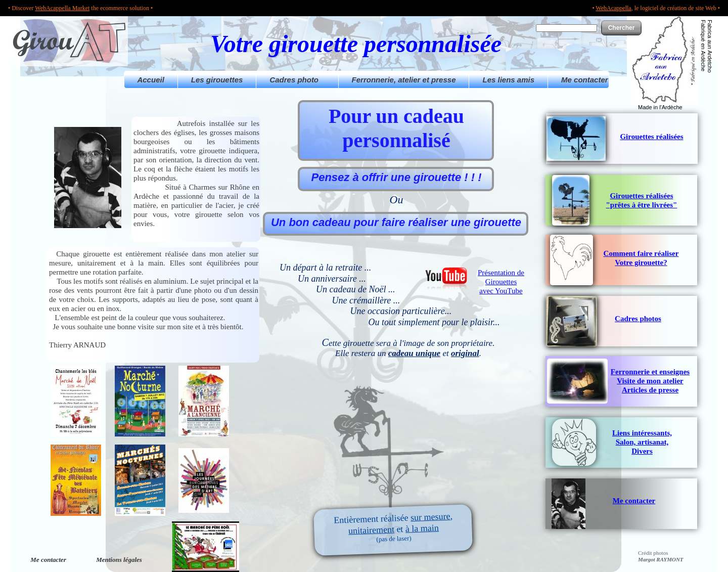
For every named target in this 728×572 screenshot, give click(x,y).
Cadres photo (297, 80)
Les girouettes (217, 80)
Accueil (151, 80)
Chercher (622, 28)
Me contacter (585, 80)
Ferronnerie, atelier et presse (404, 80)
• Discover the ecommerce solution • (80, 8)
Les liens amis (508, 80)
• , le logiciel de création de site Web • (656, 8)
